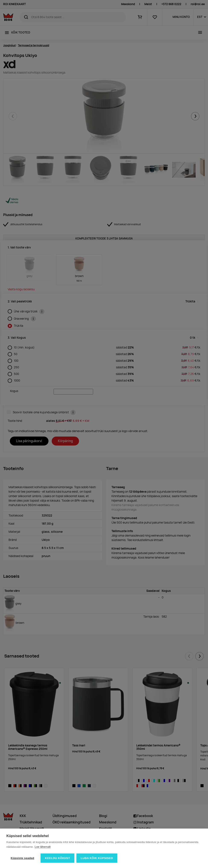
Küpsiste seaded (22, 858)
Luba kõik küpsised (97, 858)
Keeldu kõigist (57, 858)
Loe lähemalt (42, 847)
